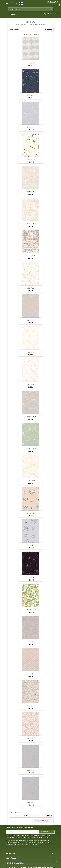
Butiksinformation (16, 863)
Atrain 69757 (31, 770)
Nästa (49, 816)
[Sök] (30, 9)
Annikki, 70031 (31, 481)
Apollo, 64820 (31, 545)
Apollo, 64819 (31, 513)
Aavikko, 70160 (31, 256)
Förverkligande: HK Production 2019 (44, 867)
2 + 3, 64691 (31, 95)
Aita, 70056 (31, 384)
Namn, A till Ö (25, 30)
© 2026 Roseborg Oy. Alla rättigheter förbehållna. (20, 867)
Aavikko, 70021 (31, 192)
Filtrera (49, 30)
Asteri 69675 (31, 738)
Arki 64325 (31, 674)
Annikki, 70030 (31, 449)
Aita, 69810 (31, 320)
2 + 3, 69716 (31, 127)
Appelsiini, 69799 (31, 610)
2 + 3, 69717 (31, 159)
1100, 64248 (31, 63)
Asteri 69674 (31, 706)
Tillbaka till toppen (43, 821)
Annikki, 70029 (31, 417)
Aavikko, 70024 (31, 224)
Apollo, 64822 (31, 577)
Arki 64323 (31, 642)
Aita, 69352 (31, 288)
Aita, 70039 (31, 352)
